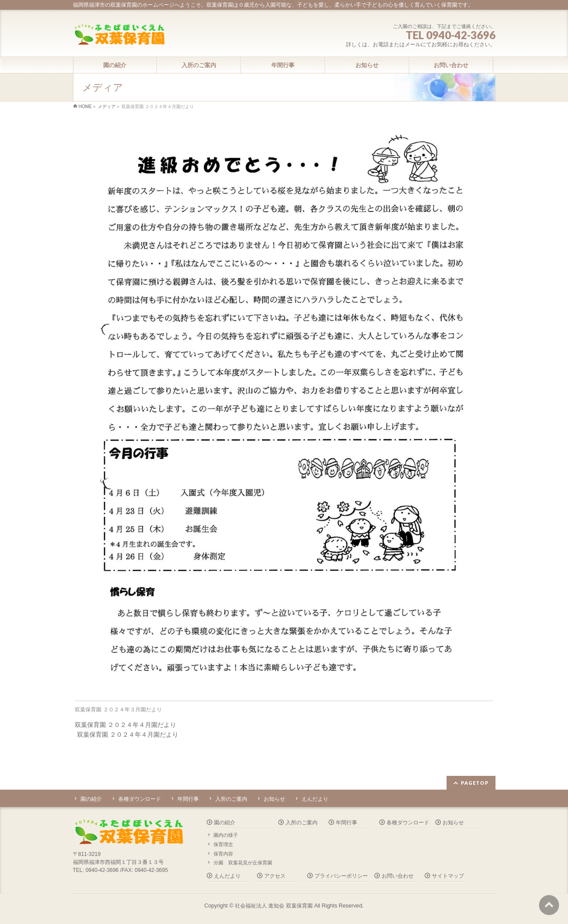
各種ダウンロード (140, 799)
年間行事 (188, 799)
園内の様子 (226, 835)
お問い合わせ (398, 876)
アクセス (275, 876)
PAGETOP (475, 783)
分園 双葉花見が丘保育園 (243, 863)
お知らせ (274, 799)
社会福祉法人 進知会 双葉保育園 (274, 906)
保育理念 (223, 844)
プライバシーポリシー (341, 876)
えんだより (315, 799)
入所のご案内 (231, 799)
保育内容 (223, 854)
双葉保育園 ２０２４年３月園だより (118, 710)
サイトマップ (448, 876)
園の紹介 (91, 799)
